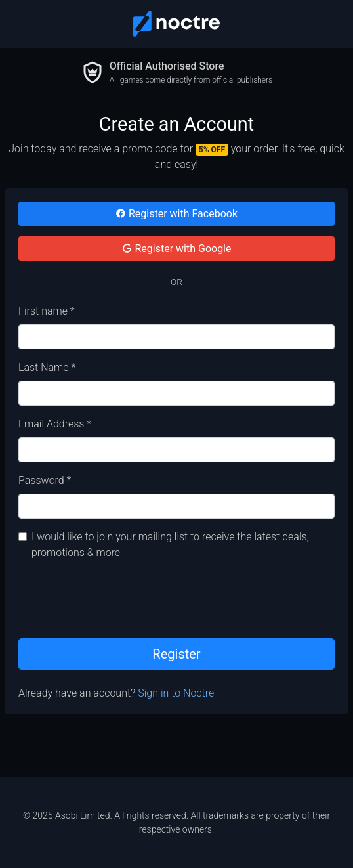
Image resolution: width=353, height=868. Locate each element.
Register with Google (177, 249)
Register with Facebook (176, 214)
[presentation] (118, 597)
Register (176, 654)
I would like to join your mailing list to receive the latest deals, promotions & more (170, 545)
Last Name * (47, 367)
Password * (45, 480)
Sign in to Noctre (176, 693)
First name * (47, 311)
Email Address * (55, 424)
